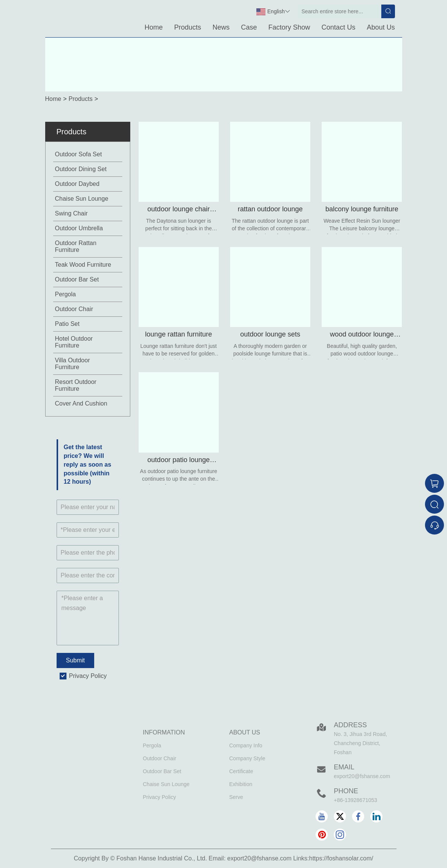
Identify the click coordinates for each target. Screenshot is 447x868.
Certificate (241, 771)
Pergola (66, 294)
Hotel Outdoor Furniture (74, 342)
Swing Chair (71, 213)
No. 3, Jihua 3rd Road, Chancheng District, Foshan (360, 743)
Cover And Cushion (81, 403)
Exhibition (241, 784)
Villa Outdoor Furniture (73, 364)
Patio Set (67, 324)
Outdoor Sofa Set (79, 154)
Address (350, 725)
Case (249, 27)
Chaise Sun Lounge (82, 199)
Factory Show (289, 27)
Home (153, 27)
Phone (346, 791)
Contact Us (339, 27)
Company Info (246, 745)
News (221, 27)
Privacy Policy (88, 676)
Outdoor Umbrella (79, 228)
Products (187, 27)
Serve (236, 797)
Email (344, 767)
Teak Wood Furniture (83, 265)
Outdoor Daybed (77, 184)
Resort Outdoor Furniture (76, 385)
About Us (381, 27)
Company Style (247, 758)
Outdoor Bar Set (77, 279)
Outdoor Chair (74, 309)
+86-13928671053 (355, 800)
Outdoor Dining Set (81, 169)
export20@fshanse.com (362, 776)
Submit (76, 660)
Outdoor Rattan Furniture (76, 246)
